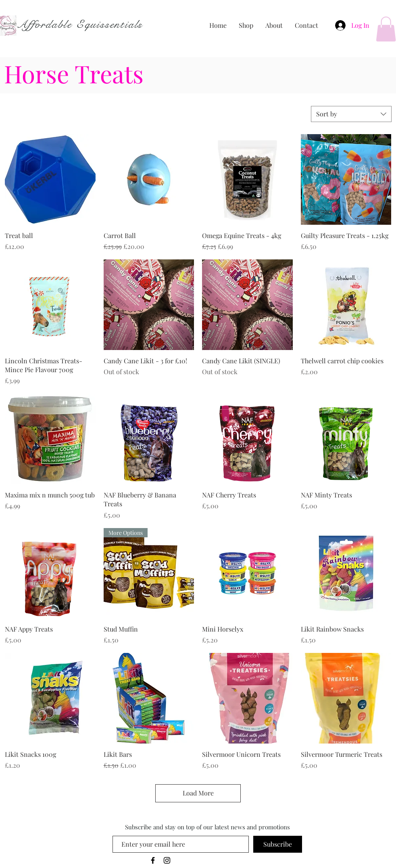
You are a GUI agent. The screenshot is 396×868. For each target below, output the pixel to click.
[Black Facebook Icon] (153, 860)
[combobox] (351, 114)
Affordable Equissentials (80, 24)
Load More (198, 793)
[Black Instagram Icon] (167, 860)
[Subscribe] (278, 844)
